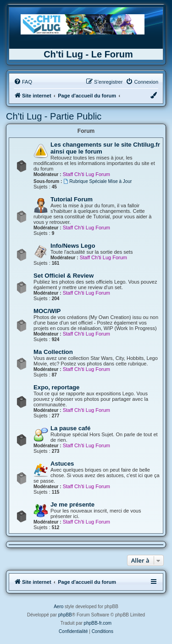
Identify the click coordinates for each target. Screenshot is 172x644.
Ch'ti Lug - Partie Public (54, 116)
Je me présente (72, 504)
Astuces (62, 464)
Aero (58, 607)
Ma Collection (53, 352)
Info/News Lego (73, 246)
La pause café (70, 428)
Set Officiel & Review (64, 276)
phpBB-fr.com (98, 623)
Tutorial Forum (72, 199)
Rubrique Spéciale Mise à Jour (97, 181)
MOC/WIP (47, 311)
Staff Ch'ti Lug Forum (86, 174)
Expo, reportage (56, 387)
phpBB (65, 615)
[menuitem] (23, 82)
